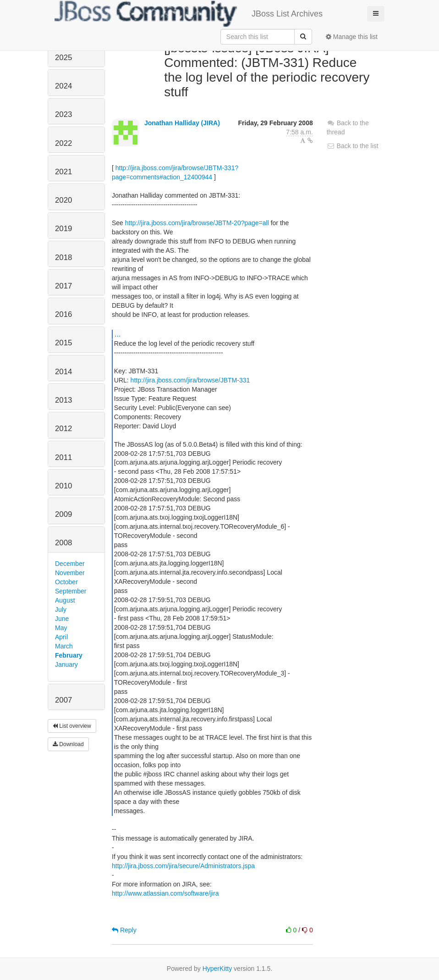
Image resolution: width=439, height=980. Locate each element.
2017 (63, 286)
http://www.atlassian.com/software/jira (165, 893)
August (65, 600)
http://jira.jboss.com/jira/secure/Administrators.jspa (183, 866)
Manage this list (352, 37)
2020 (63, 200)
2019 (63, 229)
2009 (63, 514)
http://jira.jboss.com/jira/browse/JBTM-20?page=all (197, 223)
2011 (63, 457)
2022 (63, 143)
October (66, 582)
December (70, 564)
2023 (63, 114)
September (71, 591)
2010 (63, 486)
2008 (63, 543)
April (61, 637)
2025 (63, 58)
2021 (63, 172)
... (118, 334)
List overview (72, 726)
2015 (63, 343)
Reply (124, 930)
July (61, 609)
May (61, 628)
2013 (63, 400)
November (70, 573)
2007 (63, 700)
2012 (63, 429)
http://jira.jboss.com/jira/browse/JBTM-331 (190, 380)
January (66, 664)
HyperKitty (217, 969)
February (69, 655)
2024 (63, 86)
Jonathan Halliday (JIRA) (182, 123)
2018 (63, 257)
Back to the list (353, 146)
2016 (63, 314)
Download (68, 744)
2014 (63, 372)
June (62, 619)
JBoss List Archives (189, 14)
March (64, 646)
